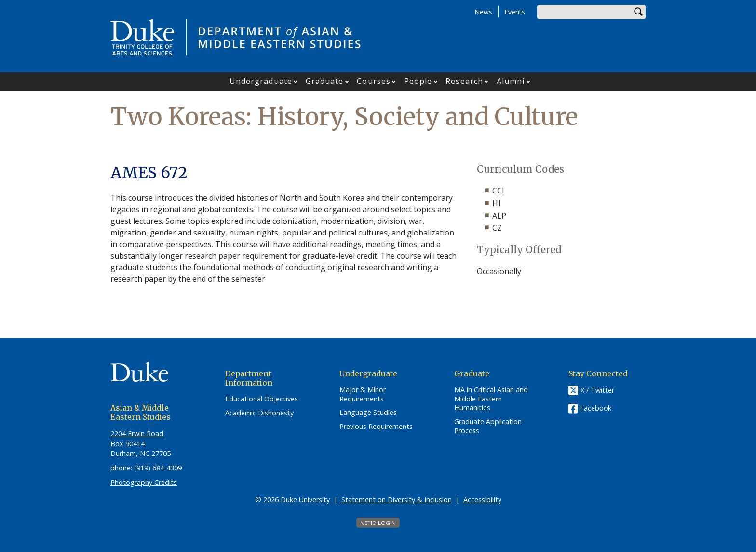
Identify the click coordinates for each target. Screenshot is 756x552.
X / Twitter (597, 390)
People (418, 81)
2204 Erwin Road (137, 434)
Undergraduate (261, 81)
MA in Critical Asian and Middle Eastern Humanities (491, 399)
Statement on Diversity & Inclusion (397, 500)
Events (515, 12)
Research (464, 81)
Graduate (325, 81)
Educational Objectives (262, 399)
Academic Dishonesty (259, 413)
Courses (374, 81)
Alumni (511, 81)
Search (638, 12)
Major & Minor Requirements (363, 394)
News (483, 12)
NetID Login (378, 523)
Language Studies (368, 413)
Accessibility (482, 500)
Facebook (596, 408)
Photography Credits (144, 482)
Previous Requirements (376, 427)
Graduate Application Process (488, 426)
